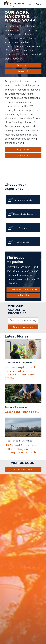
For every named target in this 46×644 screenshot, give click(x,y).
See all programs (23, 327)
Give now (23, 155)
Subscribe (23, 295)
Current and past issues (23, 289)
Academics (23, 65)
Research (23, 71)
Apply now (23, 149)
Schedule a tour (23, 469)
